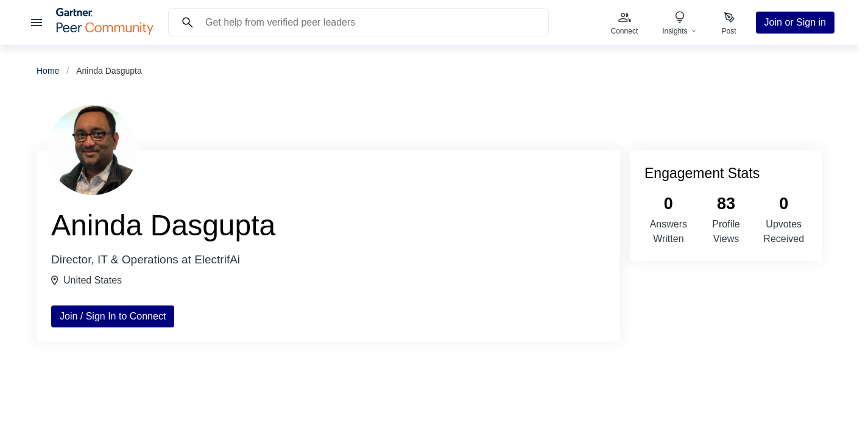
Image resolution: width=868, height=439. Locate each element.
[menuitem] (625, 23)
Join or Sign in (795, 22)
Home (48, 71)
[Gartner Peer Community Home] (105, 31)
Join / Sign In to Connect (113, 316)
